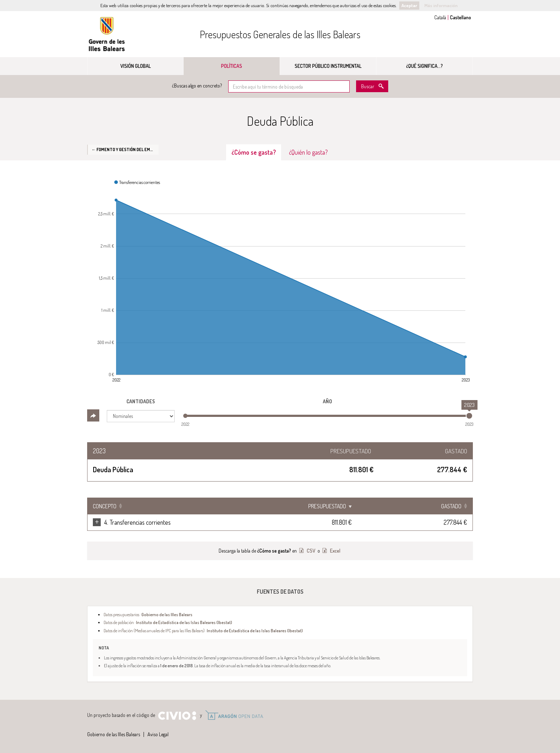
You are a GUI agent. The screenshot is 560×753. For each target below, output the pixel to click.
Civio (177, 716)
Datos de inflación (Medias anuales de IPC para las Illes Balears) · (203, 630)
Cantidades (141, 401)
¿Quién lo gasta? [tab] (308, 152)
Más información (441, 5)
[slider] (469, 416)
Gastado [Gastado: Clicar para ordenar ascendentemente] (451, 506)
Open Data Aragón (234, 715)
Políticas (232, 66)
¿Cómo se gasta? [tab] (254, 152)
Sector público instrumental (328, 66)
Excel (335, 551)
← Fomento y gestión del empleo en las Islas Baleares (125, 149)
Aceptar (409, 5)
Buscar (368, 86)
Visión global (136, 66)
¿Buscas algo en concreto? (197, 86)
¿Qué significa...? (424, 66)
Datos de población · (168, 622)
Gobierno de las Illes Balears (107, 34)
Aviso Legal (158, 734)
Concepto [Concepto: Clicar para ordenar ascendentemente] (105, 506)
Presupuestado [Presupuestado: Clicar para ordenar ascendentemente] (396, 506)
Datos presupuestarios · (148, 614)
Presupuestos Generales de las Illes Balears (280, 34)
